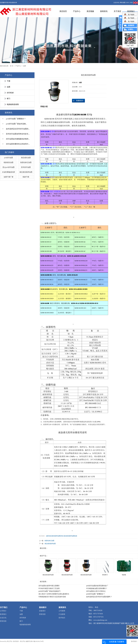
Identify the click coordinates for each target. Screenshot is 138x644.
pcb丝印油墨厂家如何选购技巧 (50, 591)
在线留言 (131, 25)
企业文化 (3, 618)
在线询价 (78, 101)
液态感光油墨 (26, 158)
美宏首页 (63, 11)
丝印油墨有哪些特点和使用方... (18, 144)
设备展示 (42, 611)
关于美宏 (117, 11)
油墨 (24, 66)
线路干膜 (26, 177)
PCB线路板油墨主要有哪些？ (97, 588)
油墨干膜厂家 (9, 177)
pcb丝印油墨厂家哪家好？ (16, 119)
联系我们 (131, 11)
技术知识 (62, 618)
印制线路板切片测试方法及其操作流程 (52, 597)
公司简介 (3, 611)
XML (131, 3)
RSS (128, 3)
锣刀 (9, 99)
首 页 (12, 66)
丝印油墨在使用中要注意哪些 (49, 586)
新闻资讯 (104, 11)
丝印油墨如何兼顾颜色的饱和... (18, 139)
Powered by (3, 641)
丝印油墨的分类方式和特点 (96, 591)
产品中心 (77, 11)
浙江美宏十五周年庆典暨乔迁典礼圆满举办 (54, 594)
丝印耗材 (10, 93)
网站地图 (123, 3)
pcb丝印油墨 (9, 158)
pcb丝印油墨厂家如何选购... (17, 124)
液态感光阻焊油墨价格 (56, 536)
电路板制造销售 (13, 104)
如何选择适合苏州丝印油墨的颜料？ (99, 597)
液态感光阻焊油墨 (26, 172)
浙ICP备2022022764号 (37, 641)
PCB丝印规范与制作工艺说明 (49, 588)
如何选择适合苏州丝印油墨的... (18, 129)
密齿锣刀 (105, 575)
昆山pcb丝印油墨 (9, 167)
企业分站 (116, 3)
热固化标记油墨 (26, 162)
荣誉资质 (3, 621)
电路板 (124, 575)
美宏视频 (90, 11)
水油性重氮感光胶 (9, 172)
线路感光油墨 (9, 162)
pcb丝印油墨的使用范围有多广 (97, 586)
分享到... (131, 29)
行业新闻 (62, 614)
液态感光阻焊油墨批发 (70, 536)
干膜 (9, 81)
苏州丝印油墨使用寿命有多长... (18, 134)
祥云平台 (10, 641)
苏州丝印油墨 (26, 167)
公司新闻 (62, 611)
